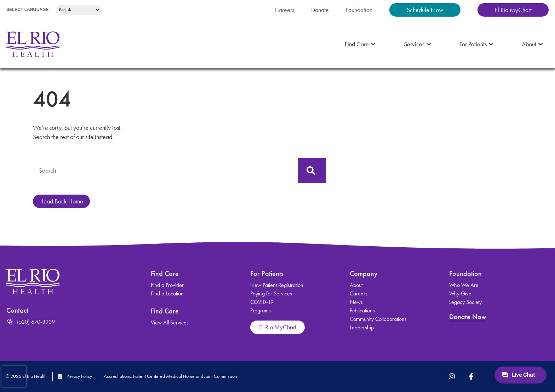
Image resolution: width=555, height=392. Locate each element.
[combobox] (164, 171)
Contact (19, 310)
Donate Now (469, 317)
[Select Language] (80, 10)
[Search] (312, 171)
